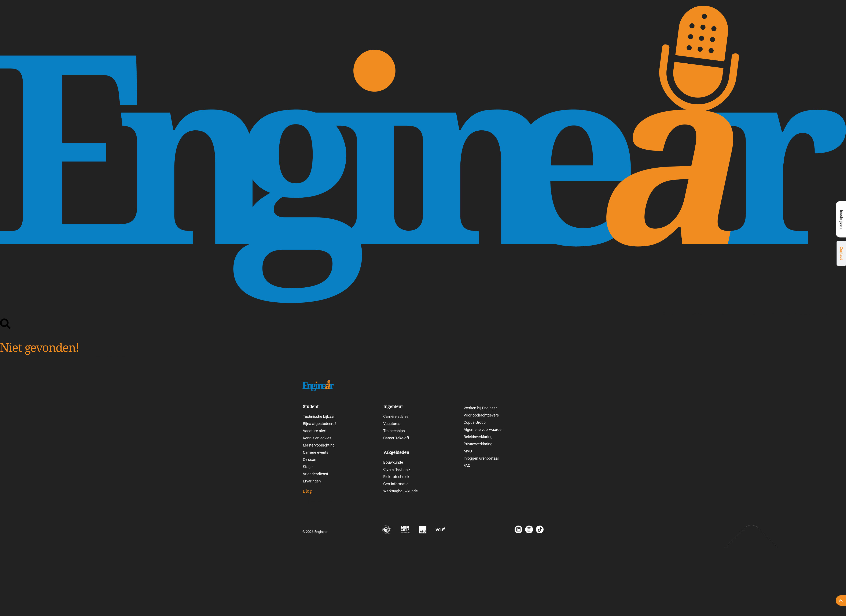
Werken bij (832, 313)
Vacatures (721, 313)
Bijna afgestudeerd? (320, 424)
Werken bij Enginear (480, 408)
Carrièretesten (800, 313)
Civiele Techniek (397, 469)
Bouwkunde (393, 462)
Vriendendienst (316, 474)
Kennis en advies (317, 438)
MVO (468, 451)
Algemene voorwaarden (484, 430)
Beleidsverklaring (478, 437)
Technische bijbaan (319, 416)
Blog (775, 313)
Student (670, 313)
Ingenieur (695, 313)
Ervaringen (312, 481)
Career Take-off (396, 438)
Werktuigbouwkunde (400, 491)
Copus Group (475, 422)
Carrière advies (396, 416)
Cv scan (310, 460)
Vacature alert (315, 431)
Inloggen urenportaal (481, 458)
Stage (308, 467)
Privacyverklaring (478, 444)
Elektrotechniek (396, 477)
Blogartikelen (319, 502)
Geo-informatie (396, 484)
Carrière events (316, 452)
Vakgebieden (750, 313)
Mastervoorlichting (319, 445)
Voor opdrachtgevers (481, 415)
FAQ (467, 465)
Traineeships (394, 431)
